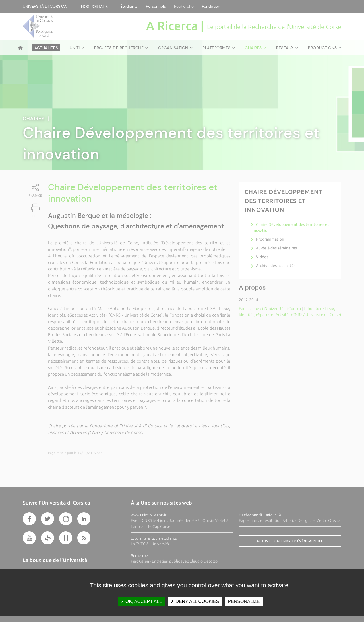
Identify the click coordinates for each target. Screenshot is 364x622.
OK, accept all (141, 601)
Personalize (244, 601)
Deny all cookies (195, 601)
